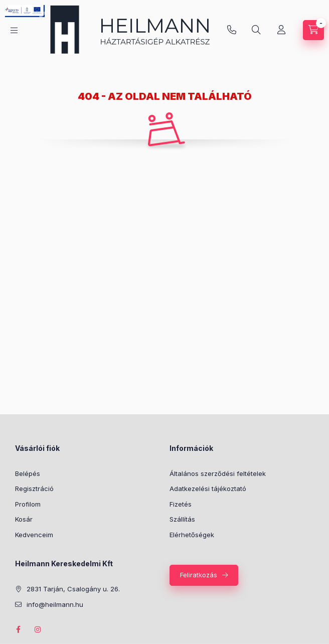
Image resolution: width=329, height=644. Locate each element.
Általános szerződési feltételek (218, 473)
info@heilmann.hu (232, 30)
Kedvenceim (34, 535)
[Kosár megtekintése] (313, 30)
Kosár (24, 519)
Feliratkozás (199, 575)
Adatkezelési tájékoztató (208, 489)
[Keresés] (256, 30)
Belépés (28, 473)
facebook (18, 629)
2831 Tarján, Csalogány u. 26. (73, 589)
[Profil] (281, 30)
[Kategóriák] (14, 30)
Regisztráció (34, 489)
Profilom (28, 504)
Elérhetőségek (192, 535)
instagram (38, 629)
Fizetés (181, 504)
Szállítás (182, 519)
